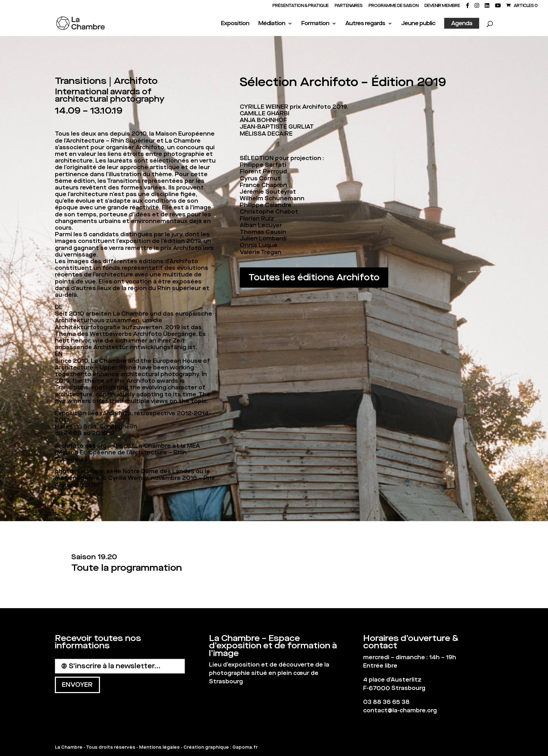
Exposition (235, 24)
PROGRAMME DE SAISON (393, 6)
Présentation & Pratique (300, 6)
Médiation (272, 24)
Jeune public (418, 24)
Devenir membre (442, 6)
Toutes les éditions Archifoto (314, 277)
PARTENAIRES (348, 6)
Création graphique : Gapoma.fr (221, 747)
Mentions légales (159, 747)
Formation (315, 24)
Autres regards (365, 24)
